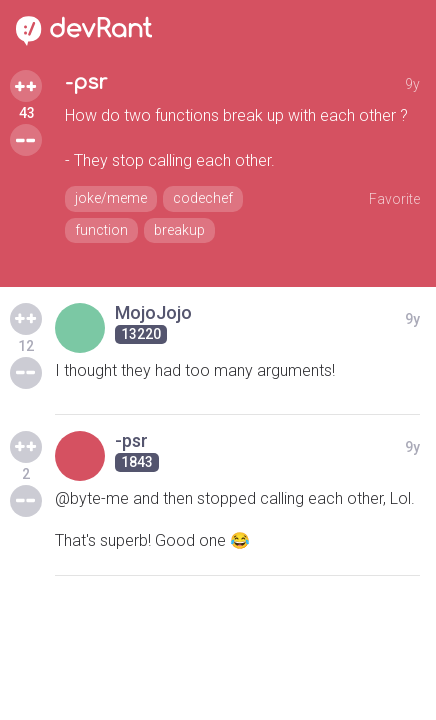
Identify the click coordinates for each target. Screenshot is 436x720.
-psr (86, 82)
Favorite (394, 199)
